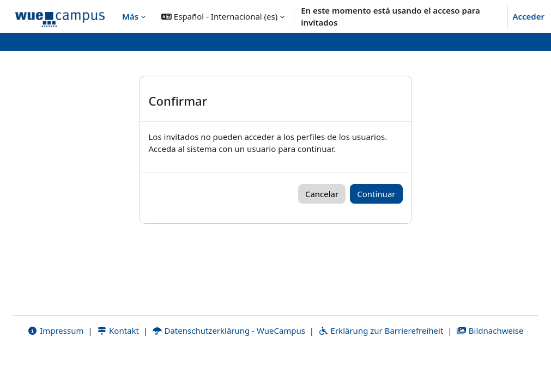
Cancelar (322, 194)
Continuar (376, 194)
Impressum (55, 369)
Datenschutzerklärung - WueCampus (229, 369)
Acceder (528, 16)
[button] (223, 16)
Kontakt (118, 369)
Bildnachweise (490, 369)
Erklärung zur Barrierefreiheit (381, 369)
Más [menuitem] (130, 16)
